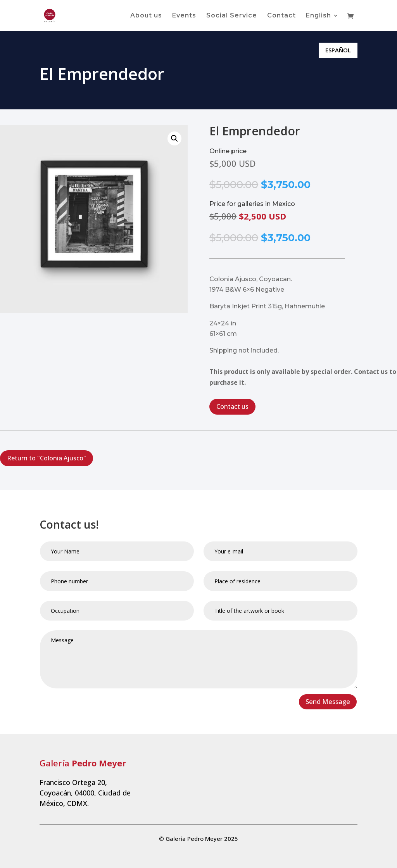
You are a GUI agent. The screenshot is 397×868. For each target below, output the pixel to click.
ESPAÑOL (338, 50)
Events (184, 16)
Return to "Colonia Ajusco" (47, 458)
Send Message (328, 701)
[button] (174, 138)
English (318, 16)
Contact (281, 16)
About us (146, 16)
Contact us (232, 406)
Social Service (232, 16)
